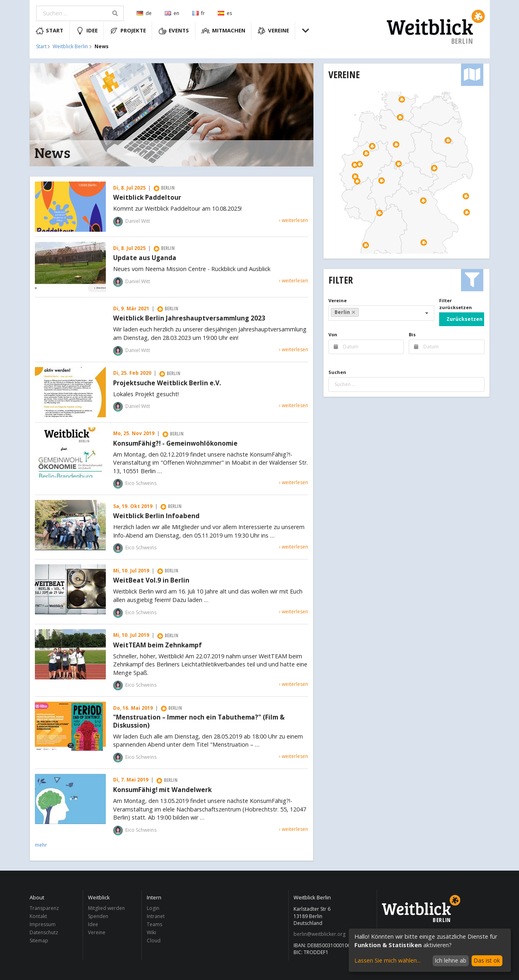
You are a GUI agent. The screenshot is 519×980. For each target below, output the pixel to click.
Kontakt (38, 916)
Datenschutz (44, 932)
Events (174, 31)
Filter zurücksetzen (456, 304)
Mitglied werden (106, 908)
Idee (87, 31)
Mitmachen (223, 31)
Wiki (151, 932)
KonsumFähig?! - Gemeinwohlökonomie (175, 444)
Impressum (43, 924)
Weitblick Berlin (70, 47)
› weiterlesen (294, 220)
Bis (412, 334)
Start (50, 31)
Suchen (337, 372)
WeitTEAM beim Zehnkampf (158, 645)
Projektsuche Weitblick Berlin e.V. (167, 383)
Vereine (273, 31)
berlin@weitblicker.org (320, 934)
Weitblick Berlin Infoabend (156, 516)
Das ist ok (487, 960)
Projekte (128, 31)
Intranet (156, 916)
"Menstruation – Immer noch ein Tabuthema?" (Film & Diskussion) (199, 722)
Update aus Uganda (145, 258)
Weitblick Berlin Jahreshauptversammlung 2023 (189, 318)
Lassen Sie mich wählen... (387, 960)
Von (333, 334)
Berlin (345, 312)
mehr (41, 845)
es (225, 13)
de (144, 13)
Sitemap (39, 940)
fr (198, 13)
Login (153, 908)
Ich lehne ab (450, 960)
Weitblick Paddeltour (147, 198)
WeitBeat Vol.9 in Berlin (151, 581)
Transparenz (44, 908)
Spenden (98, 916)
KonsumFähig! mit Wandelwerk (162, 790)
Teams (154, 924)
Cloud (154, 940)
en (172, 13)
